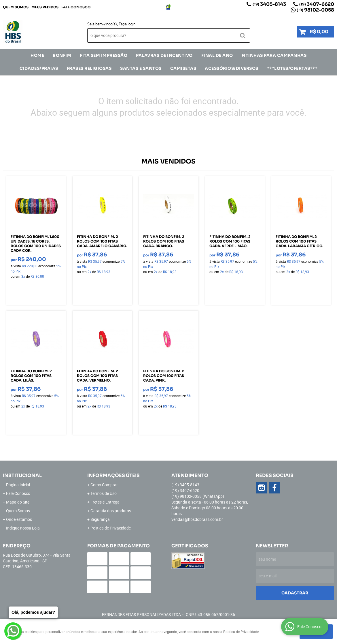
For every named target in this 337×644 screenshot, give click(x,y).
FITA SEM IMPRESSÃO (104, 55)
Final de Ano (217, 55)
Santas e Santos (141, 68)
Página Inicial (18, 485)
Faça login (127, 24)
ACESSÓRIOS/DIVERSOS (232, 68)
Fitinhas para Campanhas (274, 55)
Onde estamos (19, 519)
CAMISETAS (183, 68)
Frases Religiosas (89, 68)
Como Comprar (104, 485)
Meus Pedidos (45, 7)
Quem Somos (16, 7)
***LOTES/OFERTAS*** (292, 68)
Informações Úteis (113, 475)
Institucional (22, 475)
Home (37, 55)
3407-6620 (317, 4)
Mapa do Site (18, 502)
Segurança (100, 519)
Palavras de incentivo (164, 55)
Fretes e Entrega (105, 502)
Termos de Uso (104, 493)
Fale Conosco (76, 7)
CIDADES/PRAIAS (39, 68)
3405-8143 (269, 4)
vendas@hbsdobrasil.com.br (197, 519)
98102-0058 (315, 10)
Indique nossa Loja (23, 528)
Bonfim (62, 55)
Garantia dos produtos (111, 511)
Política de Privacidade (111, 528)
